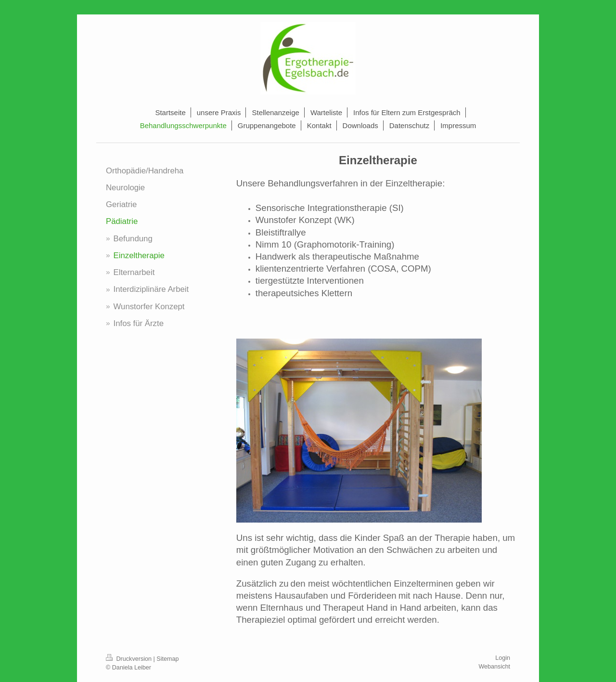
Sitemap (167, 659)
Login (503, 658)
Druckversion (129, 659)
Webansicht (494, 667)
